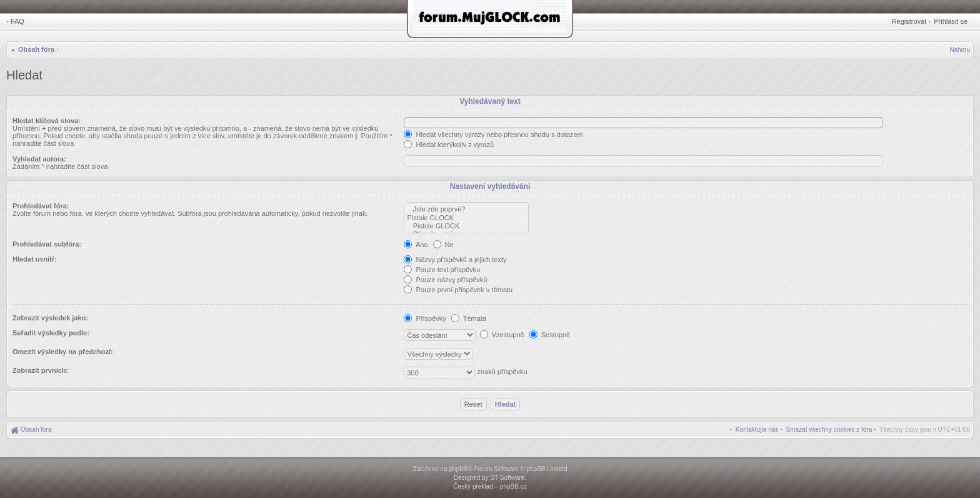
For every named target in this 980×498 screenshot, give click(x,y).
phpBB (458, 469)
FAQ (17, 21)
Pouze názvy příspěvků (445, 280)
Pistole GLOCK (466, 218)
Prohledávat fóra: (41, 206)
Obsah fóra (36, 49)
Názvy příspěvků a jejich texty (455, 260)
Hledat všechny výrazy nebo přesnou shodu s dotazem (493, 135)
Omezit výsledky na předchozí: (63, 352)
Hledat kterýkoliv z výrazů (449, 145)
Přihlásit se (951, 21)
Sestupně (550, 335)
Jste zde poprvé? (466, 209)
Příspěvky (425, 318)
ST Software (507, 478)
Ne (443, 245)
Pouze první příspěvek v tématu (458, 290)
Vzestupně (502, 335)
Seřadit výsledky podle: (51, 333)
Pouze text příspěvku (442, 270)
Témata (469, 318)
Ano (416, 245)
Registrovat (909, 21)
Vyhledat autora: (39, 159)
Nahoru (960, 50)
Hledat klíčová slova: (47, 121)
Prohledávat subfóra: (47, 244)
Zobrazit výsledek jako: (50, 318)
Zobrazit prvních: (40, 370)
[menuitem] (829, 429)
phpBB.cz (513, 486)
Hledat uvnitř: (35, 259)
